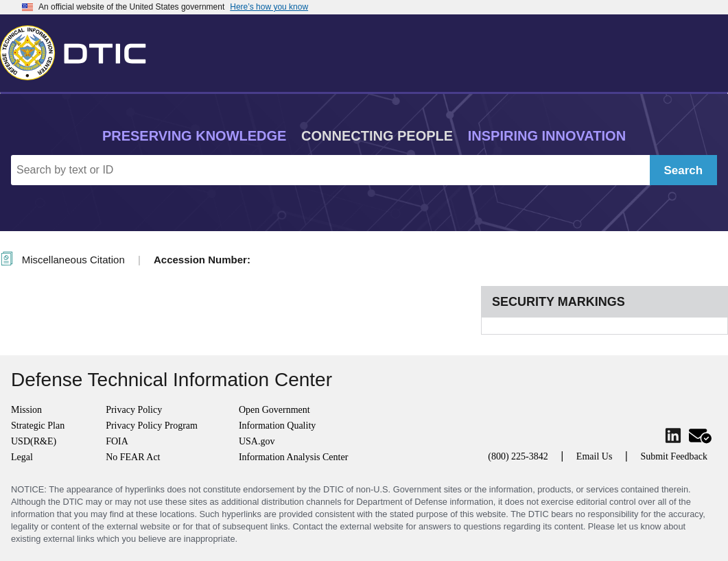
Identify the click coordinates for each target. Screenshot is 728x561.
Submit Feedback (674, 456)
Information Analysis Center (293, 457)
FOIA (117, 441)
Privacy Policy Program (152, 426)
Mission (26, 410)
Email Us (595, 456)
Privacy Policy (134, 410)
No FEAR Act (133, 457)
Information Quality (277, 426)
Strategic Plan (38, 426)
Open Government (274, 410)
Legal (22, 457)
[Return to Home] (79, 50)
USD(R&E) (34, 441)
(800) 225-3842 (518, 456)
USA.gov (257, 441)
